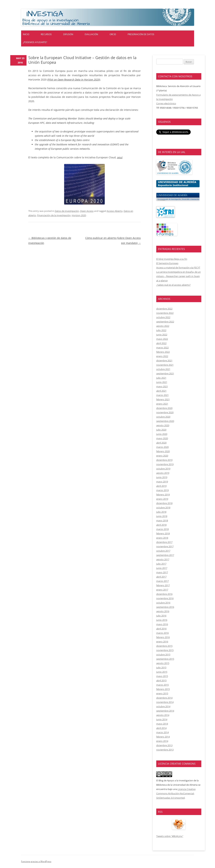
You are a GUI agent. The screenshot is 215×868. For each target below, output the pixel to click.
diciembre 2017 (164, 542)
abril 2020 (161, 443)
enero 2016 (162, 642)
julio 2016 (161, 616)
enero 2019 (162, 499)
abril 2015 (161, 680)
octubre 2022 (163, 317)
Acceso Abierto (115, 211)
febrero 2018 (163, 533)
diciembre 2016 (164, 594)
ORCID (113, 34)
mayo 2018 (162, 520)
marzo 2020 (162, 447)
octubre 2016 (163, 603)
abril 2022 (161, 343)
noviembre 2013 (165, 750)
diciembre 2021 (164, 360)
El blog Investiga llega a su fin (172, 259)
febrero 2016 (163, 637)
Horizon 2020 (79, 215)
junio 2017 (162, 568)
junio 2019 (162, 477)
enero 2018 (162, 538)
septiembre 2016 (165, 607)
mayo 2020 (162, 438)
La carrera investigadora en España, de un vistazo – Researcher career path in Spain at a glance (179, 276)
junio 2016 (162, 620)
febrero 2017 (163, 585)
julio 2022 (161, 330)
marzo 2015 (162, 685)
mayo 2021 (162, 386)
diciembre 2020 (164, 408)
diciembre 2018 (164, 503)
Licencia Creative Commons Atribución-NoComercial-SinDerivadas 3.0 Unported (176, 793)
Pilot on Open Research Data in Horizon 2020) (74, 80)
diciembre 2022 (164, 309)
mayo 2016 (162, 624)
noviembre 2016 (165, 598)
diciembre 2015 (164, 646)
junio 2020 (162, 434)
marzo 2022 (162, 348)
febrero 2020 (163, 451)
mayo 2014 (162, 724)
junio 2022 (162, 335)
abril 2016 (161, 629)
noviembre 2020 (165, 412)
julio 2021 (161, 378)
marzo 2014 (162, 732)
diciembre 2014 (164, 698)
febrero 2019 (163, 495)
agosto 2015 (163, 663)
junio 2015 (162, 672)
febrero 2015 (163, 689)
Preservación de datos (141, 34)
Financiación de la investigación (54, 215)
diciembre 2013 (164, 745)
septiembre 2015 (165, 659)
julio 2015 (161, 667)
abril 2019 (161, 486)
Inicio (26, 34)
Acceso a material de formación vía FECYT (178, 268)
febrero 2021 (163, 399)
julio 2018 (161, 512)
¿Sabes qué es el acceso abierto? (173, 285)
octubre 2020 (163, 417)
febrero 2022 (163, 352)
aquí (120, 157)
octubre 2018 (163, 508)
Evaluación (91, 34)
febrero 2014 (163, 737)
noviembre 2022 (165, 313)
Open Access (87, 211)
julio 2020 (161, 430)
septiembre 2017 (165, 555)
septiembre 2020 (165, 421)
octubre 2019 (163, 469)
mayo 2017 (162, 572)
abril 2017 (161, 577)
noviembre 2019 (165, 464)
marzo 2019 (162, 490)
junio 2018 (162, 516)
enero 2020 (162, 456)
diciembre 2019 (164, 460)
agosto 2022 (163, 326)
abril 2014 (161, 728)
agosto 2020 (163, 425)
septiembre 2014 (165, 711)
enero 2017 (162, 590)
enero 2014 (162, 741)
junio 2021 (162, 382)
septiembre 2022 (165, 322)
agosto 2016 (163, 611)
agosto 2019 (163, 473)
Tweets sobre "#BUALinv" (170, 836)
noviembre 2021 (165, 365)
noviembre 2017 (165, 546)
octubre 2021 (163, 369)
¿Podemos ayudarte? (35, 42)
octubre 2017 (163, 551)
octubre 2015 (163, 655)
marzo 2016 (162, 633)
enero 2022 (162, 356)
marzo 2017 (162, 581)
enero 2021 (162, 404)
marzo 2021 (162, 395)
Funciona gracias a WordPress (36, 861)
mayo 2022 (162, 339)
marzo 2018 (162, 529)
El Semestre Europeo (167, 263)
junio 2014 (162, 719)
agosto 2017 (163, 559)
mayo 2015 (162, 676)
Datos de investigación (67, 211)
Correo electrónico (166, 103)
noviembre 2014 (165, 702)
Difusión (68, 34)
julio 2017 (161, 564)
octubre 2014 (163, 706)
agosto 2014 (163, 715)
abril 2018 (161, 525)
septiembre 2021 (165, 373)
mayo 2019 (162, 482)
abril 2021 (161, 391)
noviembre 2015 (165, 650)
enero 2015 (162, 693)
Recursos (46, 34)
